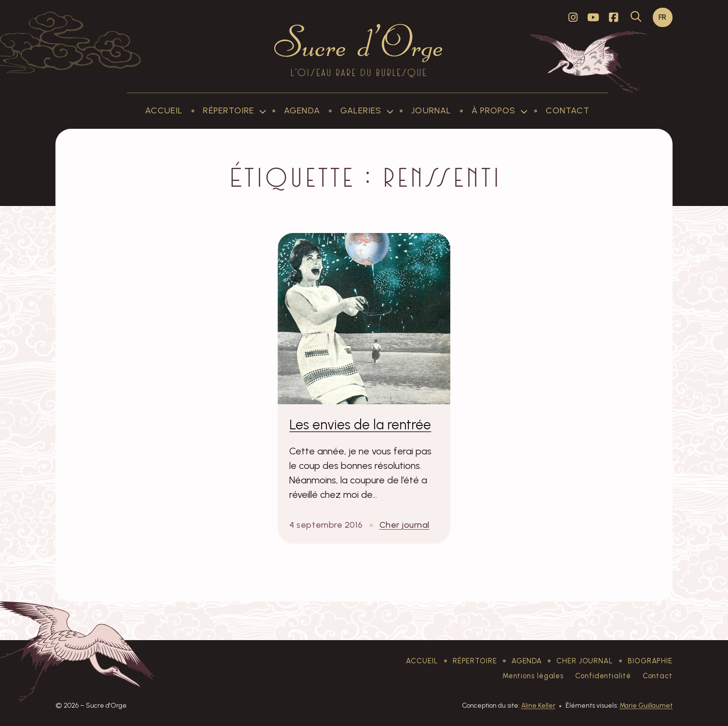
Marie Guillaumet (646, 705)
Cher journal (404, 525)
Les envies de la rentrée (360, 425)
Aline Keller (538, 705)
